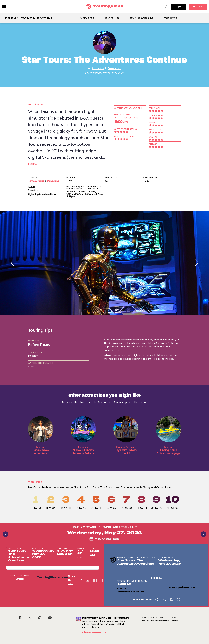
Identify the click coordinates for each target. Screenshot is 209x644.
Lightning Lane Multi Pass (42, 194)
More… (33, 164)
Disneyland (114, 68)
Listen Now (95, 633)
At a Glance (87, 18)
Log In (178, 7)
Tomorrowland (36, 181)
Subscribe (198, 7)
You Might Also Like (141, 18)
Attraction (98, 68)
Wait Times (170, 18)
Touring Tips (112, 18)
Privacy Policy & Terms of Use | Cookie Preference (159, 620)
